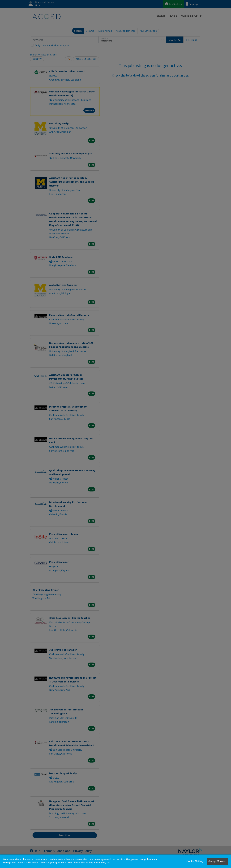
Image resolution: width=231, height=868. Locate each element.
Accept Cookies (217, 861)
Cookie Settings (195, 861)
